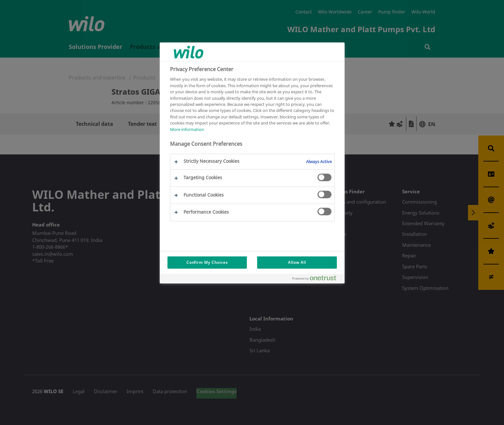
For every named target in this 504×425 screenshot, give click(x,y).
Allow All (297, 262)
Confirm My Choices (207, 262)
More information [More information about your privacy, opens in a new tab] (187, 129)
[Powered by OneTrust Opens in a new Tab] (317, 279)
